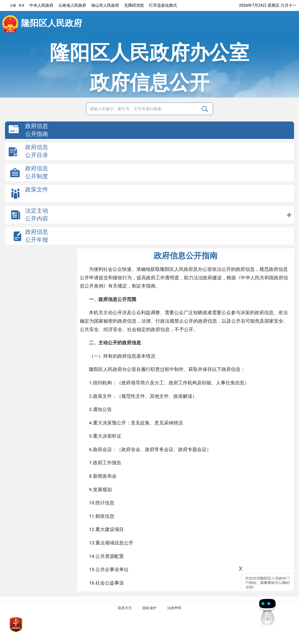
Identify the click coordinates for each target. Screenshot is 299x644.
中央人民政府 (41, 5)
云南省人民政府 (72, 5)
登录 (21, 5)
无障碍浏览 (134, 5)
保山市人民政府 (105, 5)
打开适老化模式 (163, 5)
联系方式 (125, 608)
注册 (13, 5)
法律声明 (174, 608)
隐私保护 (149, 608)
